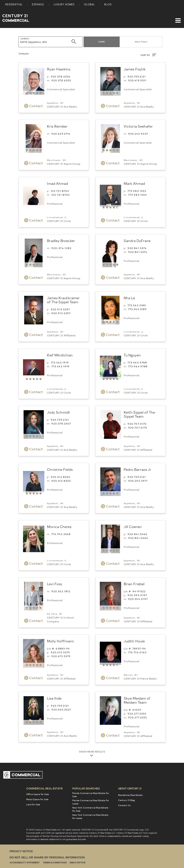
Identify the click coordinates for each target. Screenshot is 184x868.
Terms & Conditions (55, 863)
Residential (14, 5)
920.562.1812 (61, 591)
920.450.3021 (61, 709)
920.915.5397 (60, 309)
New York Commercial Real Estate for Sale (90, 809)
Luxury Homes (64, 5)
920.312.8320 (61, 477)
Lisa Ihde (54, 698)
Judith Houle (134, 641)
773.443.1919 (60, 362)
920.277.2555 (137, 713)
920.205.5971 (138, 481)
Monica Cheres (59, 527)
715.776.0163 (137, 652)
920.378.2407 (61, 423)
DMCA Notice (78, 863)
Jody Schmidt (59, 412)
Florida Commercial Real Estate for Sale (91, 795)
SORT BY (149, 55)
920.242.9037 (138, 134)
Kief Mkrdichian (60, 355)
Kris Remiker (57, 126)
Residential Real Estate (130, 795)
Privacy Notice (21, 851)
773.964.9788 (137, 362)
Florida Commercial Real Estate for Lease (91, 802)
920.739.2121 (137, 76)
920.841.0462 (138, 534)
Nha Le (129, 298)
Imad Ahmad (57, 183)
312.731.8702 (60, 191)
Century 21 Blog (126, 800)
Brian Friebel (134, 584)
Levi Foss (54, 584)
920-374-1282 (62, 248)
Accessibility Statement (25, 863)
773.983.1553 (137, 191)
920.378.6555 (61, 76)
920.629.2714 (61, 134)
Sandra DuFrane (137, 241)
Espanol (38, 5)
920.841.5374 (137, 248)
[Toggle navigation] (178, 18)
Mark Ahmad (134, 183)
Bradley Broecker (61, 241)
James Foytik (135, 69)
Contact (34, 106)
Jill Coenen (133, 527)
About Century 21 (130, 788)
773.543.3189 (137, 305)
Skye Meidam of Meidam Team (137, 700)
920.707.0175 (137, 424)
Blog (108, 5)
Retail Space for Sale (37, 799)
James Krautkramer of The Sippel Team (63, 300)
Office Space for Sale (38, 794)
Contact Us (124, 805)
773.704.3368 (61, 534)
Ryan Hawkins (59, 69)
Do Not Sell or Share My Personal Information (47, 857)
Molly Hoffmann (60, 641)
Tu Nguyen (132, 355)
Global (89, 5)
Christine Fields (60, 469)
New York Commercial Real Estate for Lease (90, 816)
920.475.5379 (60, 652)
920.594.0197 (137, 595)
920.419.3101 (137, 80)
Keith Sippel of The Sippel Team (139, 414)
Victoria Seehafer (138, 126)
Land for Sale (33, 804)
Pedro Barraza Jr (137, 469)
